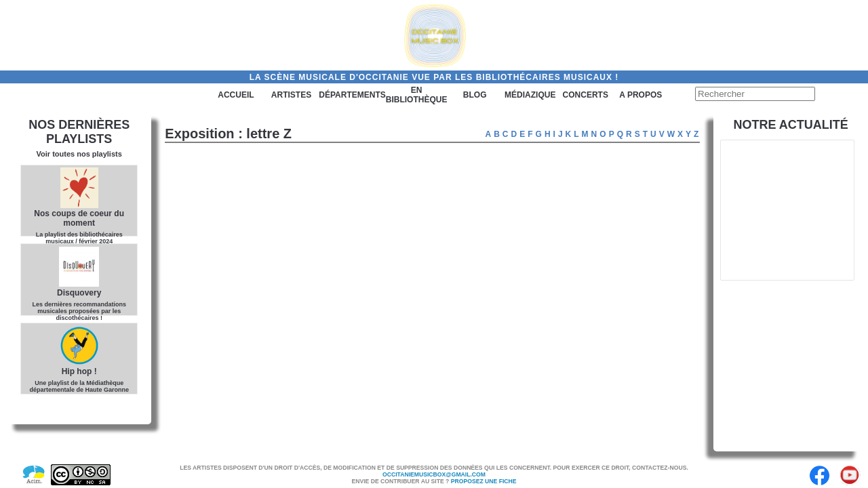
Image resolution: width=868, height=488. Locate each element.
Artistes (291, 95)
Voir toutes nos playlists (79, 154)
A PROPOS (640, 95)
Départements (352, 95)
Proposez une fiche (484, 481)
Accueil (236, 95)
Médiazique (530, 95)
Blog (475, 95)
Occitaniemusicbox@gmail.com (434, 474)
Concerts (586, 95)
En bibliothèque (417, 95)
